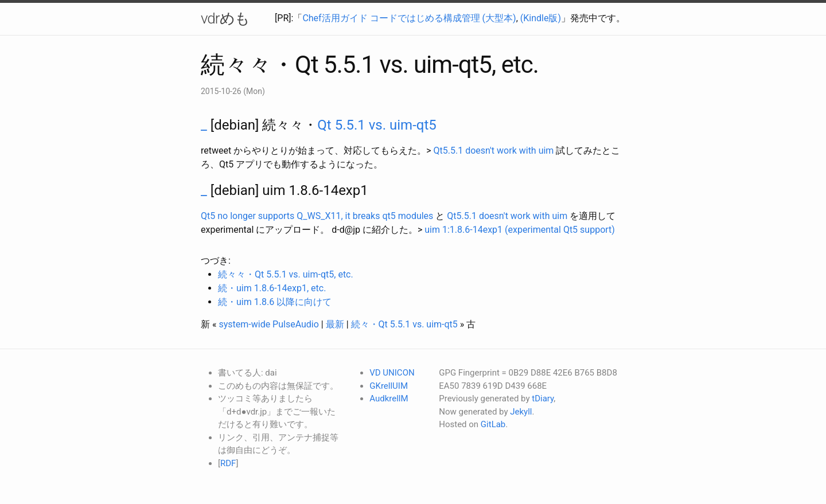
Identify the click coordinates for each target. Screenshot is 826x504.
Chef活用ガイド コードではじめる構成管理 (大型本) (409, 18)
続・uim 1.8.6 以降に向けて (275, 302)
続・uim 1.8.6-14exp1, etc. (272, 288)
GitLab (493, 424)
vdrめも (225, 18)
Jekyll (521, 412)
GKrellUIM (389, 386)
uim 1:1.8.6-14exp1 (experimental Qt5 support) (520, 230)
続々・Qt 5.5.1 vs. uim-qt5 (404, 324)
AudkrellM (389, 398)
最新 (335, 324)
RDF (228, 463)
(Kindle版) (541, 18)
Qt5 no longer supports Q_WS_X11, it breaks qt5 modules (317, 216)
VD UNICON (392, 373)
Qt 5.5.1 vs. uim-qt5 (377, 125)
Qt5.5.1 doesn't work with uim (494, 151)
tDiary (543, 398)
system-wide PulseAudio (268, 324)
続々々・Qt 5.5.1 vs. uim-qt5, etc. (286, 274)
